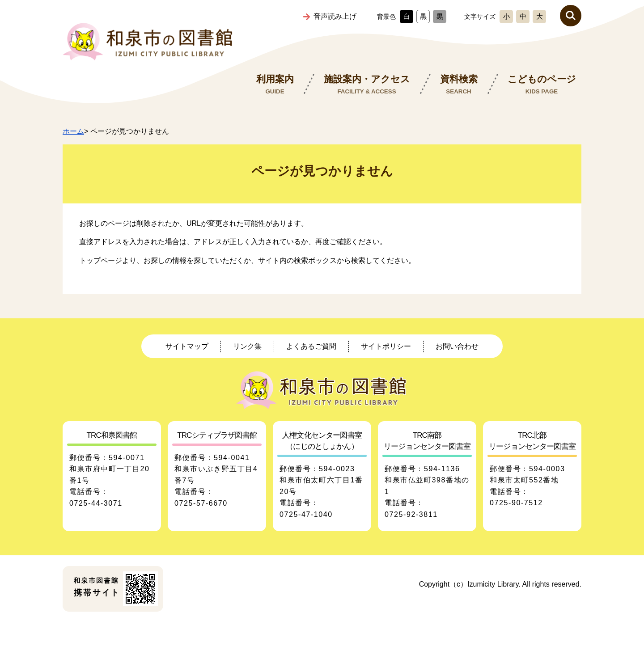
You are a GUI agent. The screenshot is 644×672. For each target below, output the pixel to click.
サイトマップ (187, 346)
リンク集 (247, 346)
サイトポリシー (386, 346)
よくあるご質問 (311, 346)
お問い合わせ (457, 346)
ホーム (73, 131)
